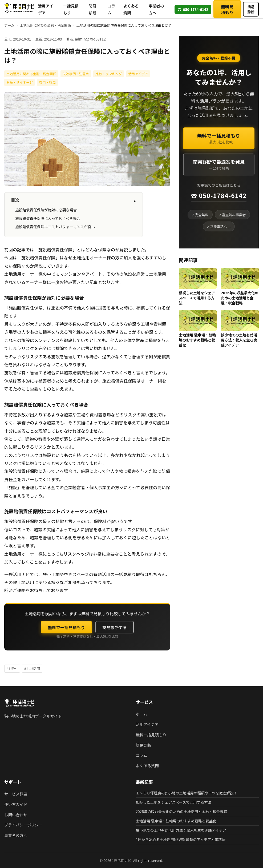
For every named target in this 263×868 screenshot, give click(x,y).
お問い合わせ (16, 815)
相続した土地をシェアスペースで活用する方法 (197, 298)
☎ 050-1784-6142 (219, 195)
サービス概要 (16, 794)
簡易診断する (114, 627)
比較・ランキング (109, 74)
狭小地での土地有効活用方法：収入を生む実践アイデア (239, 340)
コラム (112, 9)
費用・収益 (47, 82)
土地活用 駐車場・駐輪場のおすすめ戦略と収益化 (197, 340)
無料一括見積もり (151, 735)
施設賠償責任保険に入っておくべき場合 (48, 218)
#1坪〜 (12, 668)
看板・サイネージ (19, 82)
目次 (74, 200)
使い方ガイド (16, 804)
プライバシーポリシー (23, 825)
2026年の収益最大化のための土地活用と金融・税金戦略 (240, 298)
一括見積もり (71, 9)
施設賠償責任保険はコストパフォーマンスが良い (55, 227)
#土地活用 (32, 668)
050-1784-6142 (193, 9)
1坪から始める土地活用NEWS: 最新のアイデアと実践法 (181, 839)
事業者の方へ (156, 9)
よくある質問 (131, 9)
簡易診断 (92, 9)
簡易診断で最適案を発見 (219, 164)
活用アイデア (46, 9)
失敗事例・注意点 (76, 74)
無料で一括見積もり (66, 627)
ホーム (9, 25)
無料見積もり (227, 9)
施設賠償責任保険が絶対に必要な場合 (46, 210)
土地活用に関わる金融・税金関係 (45, 25)
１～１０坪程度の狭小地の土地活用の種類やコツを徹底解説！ (187, 793)
